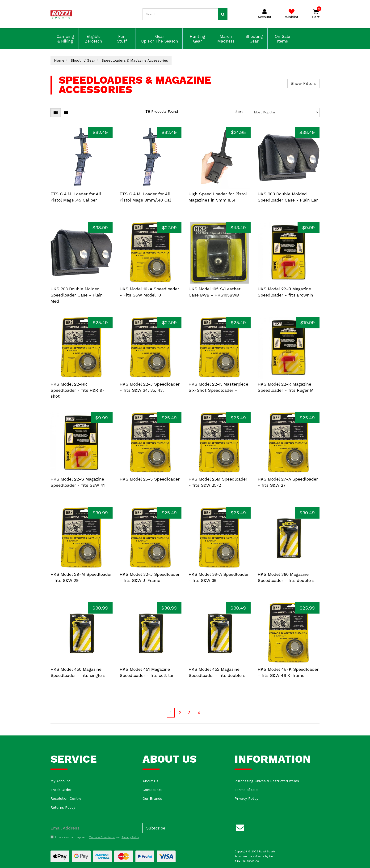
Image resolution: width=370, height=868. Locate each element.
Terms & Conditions (102, 837)
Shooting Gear (253, 39)
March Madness (225, 39)
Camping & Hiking (65, 39)
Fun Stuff (121, 39)
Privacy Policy (246, 799)
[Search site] (223, 14)
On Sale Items (282, 39)
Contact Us (152, 790)
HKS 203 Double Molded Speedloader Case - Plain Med (77, 295)
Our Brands (152, 799)
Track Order (61, 790)
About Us (150, 781)
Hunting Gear (197, 39)
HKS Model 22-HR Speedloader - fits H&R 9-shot (78, 390)
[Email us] (240, 827)
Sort (239, 112)
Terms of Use (246, 790)
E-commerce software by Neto (255, 857)
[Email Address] (95, 828)
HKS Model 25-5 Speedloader (150, 479)
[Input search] (181, 14)
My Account (60, 781)
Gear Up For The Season (159, 39)
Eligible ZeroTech (93, 39)
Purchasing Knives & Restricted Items (267, 781)
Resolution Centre (66, 799)
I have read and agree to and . (95, 837)
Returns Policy (63, 808)
